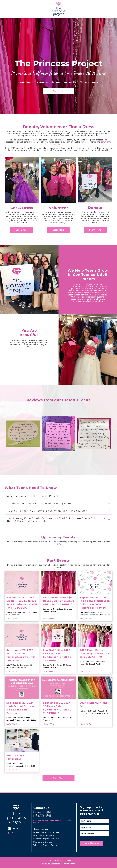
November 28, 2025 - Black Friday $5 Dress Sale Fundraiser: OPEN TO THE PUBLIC (22, 603)
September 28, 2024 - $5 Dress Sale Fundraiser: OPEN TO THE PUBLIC (58, 708)
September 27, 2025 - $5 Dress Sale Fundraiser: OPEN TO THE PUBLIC (21, 655)
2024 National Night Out (94, 705)
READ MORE (12, 619)
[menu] (112, 9)
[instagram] (13, 833)
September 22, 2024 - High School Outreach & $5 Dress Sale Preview (21, 708)
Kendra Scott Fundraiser (15, 757)
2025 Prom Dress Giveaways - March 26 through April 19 (95, 654)
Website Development (51, 864)
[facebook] (9, 833)
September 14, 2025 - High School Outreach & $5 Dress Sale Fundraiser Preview (95, 603)
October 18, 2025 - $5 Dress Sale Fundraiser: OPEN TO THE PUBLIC (58, 601)
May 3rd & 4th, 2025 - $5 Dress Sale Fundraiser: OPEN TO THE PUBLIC (58, 655)
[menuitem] (54, 833)
